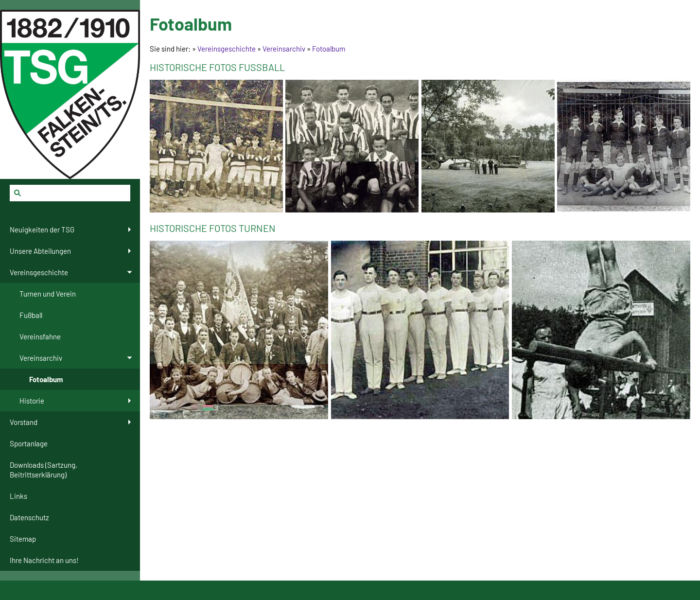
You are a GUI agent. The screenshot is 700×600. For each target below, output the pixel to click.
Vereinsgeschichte (227, 49)
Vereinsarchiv (284, 49)
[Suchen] (70, 193)
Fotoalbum (329, 49)
